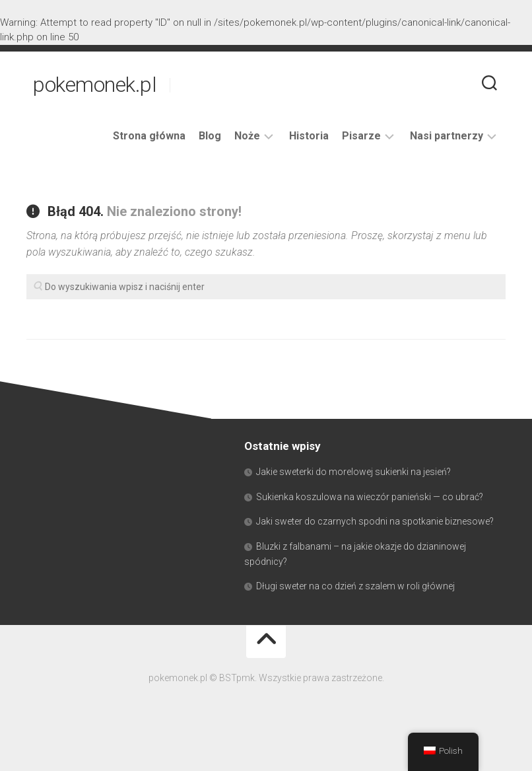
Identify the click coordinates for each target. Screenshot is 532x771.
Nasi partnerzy (447, 136)
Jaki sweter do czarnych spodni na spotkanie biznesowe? (375, 521)
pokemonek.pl (95, 85)
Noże (247, 136)
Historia (309, 136)
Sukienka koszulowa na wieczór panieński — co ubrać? (370, 497)
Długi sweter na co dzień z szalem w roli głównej (355, 586)
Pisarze (361, 136)
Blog (210, 136)
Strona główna (149, 136)
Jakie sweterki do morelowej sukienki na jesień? (353, 472)
